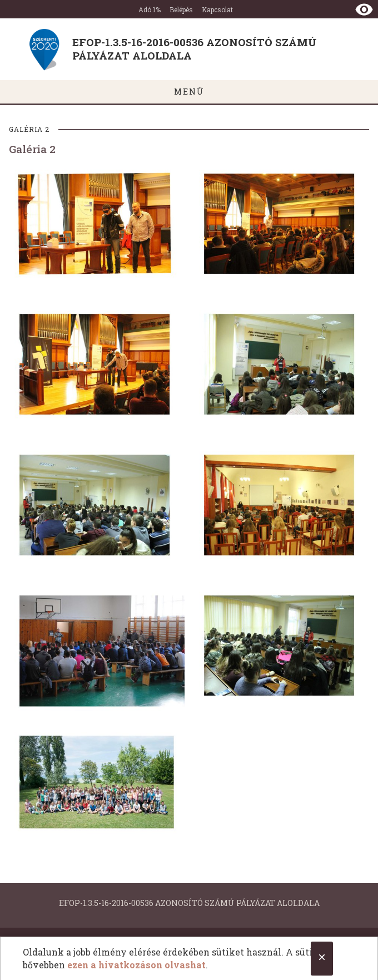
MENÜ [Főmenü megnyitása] (189, 92)
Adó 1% (150, 9)
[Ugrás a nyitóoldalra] (189, 49)
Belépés (181, 9)
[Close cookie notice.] (322, 959)
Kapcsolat (217, 9)
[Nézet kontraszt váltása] (364, 9)
